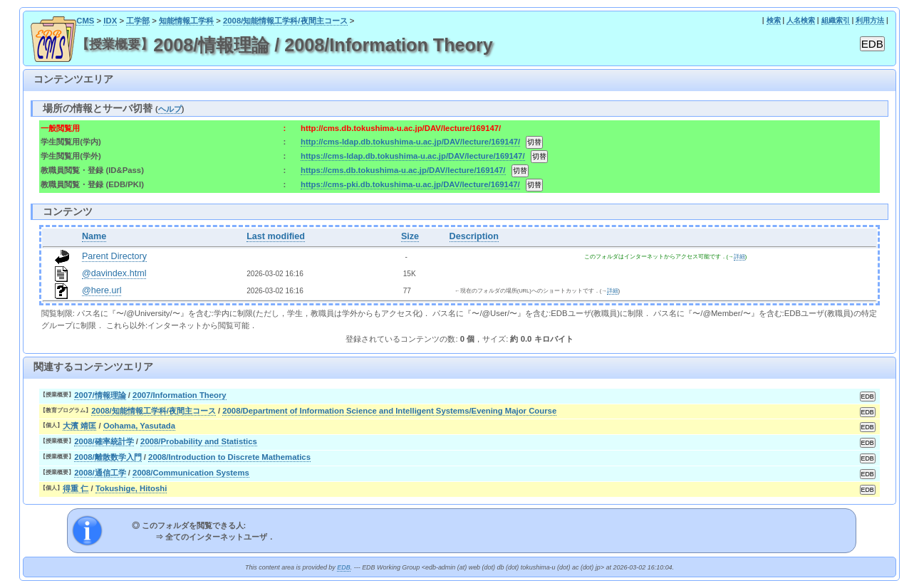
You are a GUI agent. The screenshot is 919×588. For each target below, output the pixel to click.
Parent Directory (114, 256)
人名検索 (801, 20)
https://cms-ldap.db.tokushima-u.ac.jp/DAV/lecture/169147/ (413, 156)
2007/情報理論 (100, 395)
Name (94, 236)
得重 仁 (76, 488)
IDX (110, 21)
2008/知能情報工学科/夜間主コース (285, 21)
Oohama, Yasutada (139, 426)
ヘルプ (170, 109)
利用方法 (870, 20)
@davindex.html (114, 273)
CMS (85, 21)
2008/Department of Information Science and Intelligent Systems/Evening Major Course (389, 411)
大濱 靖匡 (79, 426)
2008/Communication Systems (191, 473)
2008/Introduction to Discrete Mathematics (229, 457)
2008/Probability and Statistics (199, 441)
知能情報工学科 (186, 21)
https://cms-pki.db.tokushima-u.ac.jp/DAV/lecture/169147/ (410, 184)
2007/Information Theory (180, 395)
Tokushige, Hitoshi (131, 488)
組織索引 (836, 20)
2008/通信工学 (100, 473)
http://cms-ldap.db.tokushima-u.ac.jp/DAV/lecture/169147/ (410, 142)
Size (410, 236)
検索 (774, 20)
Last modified (276, 236)
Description (474, 236)
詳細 (739, 257)
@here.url (102, 290)
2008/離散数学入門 (108, 457)
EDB (343, 567)
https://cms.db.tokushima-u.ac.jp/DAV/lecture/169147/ (403, 170)
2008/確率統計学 (104, 441)
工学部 (138, 21)
